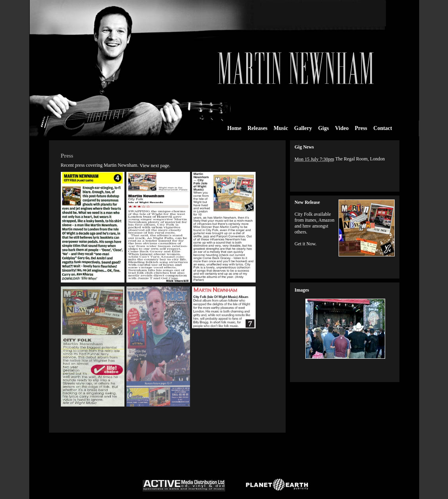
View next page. (155, 166)
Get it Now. (306, 244)
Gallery (303, 128)
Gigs (323, 128)
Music (281, 128)
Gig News (304, 147)
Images (302, 290)
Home (234, 128)
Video (342, 128)
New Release (307, 202)
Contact (383, 128)
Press (361, 128)
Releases (258, 128)
